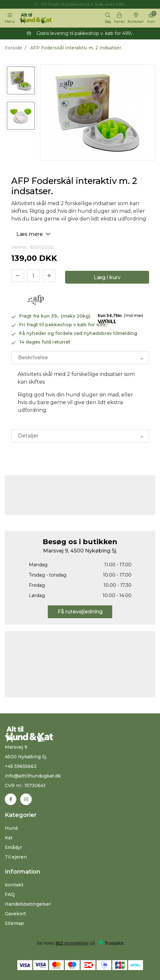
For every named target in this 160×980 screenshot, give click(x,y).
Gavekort (15, 914)
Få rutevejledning (80, 612)
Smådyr (13, 847)
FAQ (10, 894)
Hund (11, 828)
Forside (13, 48)
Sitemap (14, 923)
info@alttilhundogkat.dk (33, 776)
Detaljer (28, 436)
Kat (9, 838)
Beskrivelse (33, 357)
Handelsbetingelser (28, 904)
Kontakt (14, 885)
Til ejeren (16, 857)
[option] (21, 80)
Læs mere (34, 234)
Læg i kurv (107, 277)
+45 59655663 (21, 766)
